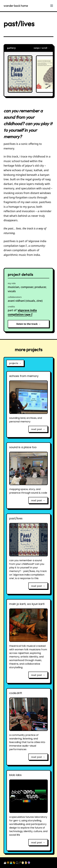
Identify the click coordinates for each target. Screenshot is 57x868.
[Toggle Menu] (52, 6)
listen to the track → (29, 324)
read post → (38, 429)
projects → (15, 363)
